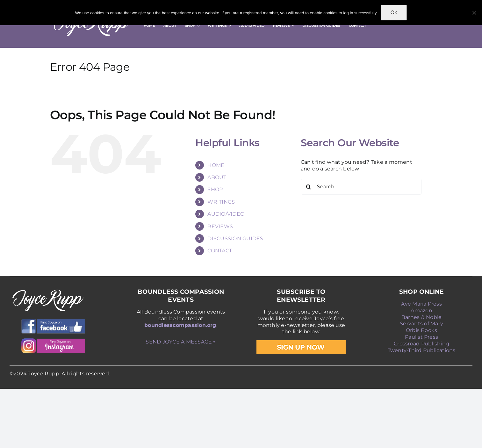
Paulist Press (421, 337)
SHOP (215, 189)
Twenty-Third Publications (422, 350)
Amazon (421, 311)
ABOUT (217, 177)
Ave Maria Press (421, 304)
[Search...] (361, 187)
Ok (394, 13)
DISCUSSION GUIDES (235, 238)
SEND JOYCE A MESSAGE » (181, 342)
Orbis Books (422, 330)
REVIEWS (220, 226)
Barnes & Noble (421, 317)
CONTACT (220, 251)
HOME (216, 165)
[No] (474, 13)
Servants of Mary (421, 324)
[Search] (309, 187)
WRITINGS (221, 202)
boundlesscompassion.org (180, 325)
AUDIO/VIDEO (226, 214)
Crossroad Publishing (421, 344)
